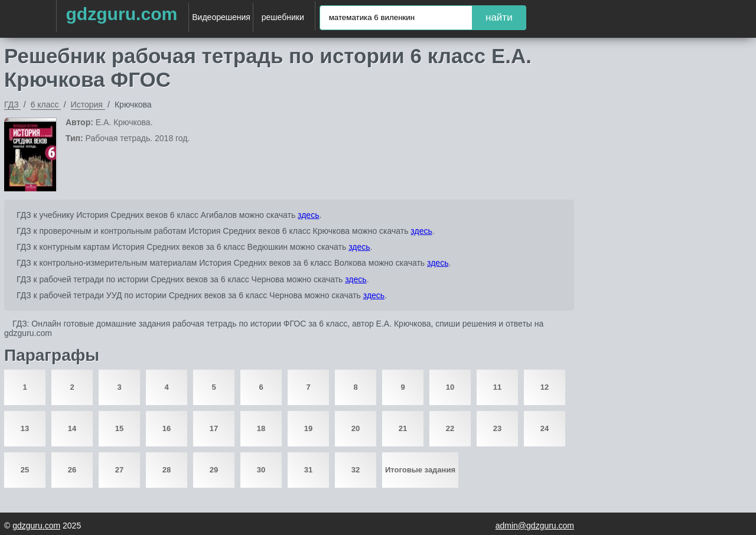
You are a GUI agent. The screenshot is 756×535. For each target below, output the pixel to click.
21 (403, 428)
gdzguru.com (121, 14)
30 (261, 470)
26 (72, 470)
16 (167, 428)
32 (356, 470)
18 (261, 428)
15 (119, 428)
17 (214, 428)
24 (545, 428)
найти (499, 17)
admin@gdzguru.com (535, 526)
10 (450, 387)
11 (497, 387)
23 (497, 428)
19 (308, 428)
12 (545, 387)
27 (119, 470)
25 (25, 470)
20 (356, 428)
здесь (308, 215)
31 (308, 470)
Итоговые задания (420, 470)
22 (450, 428)
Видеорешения (221, 17)
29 (214, 470)
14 (72, 428)
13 (25, 428)
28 (167, 470)
